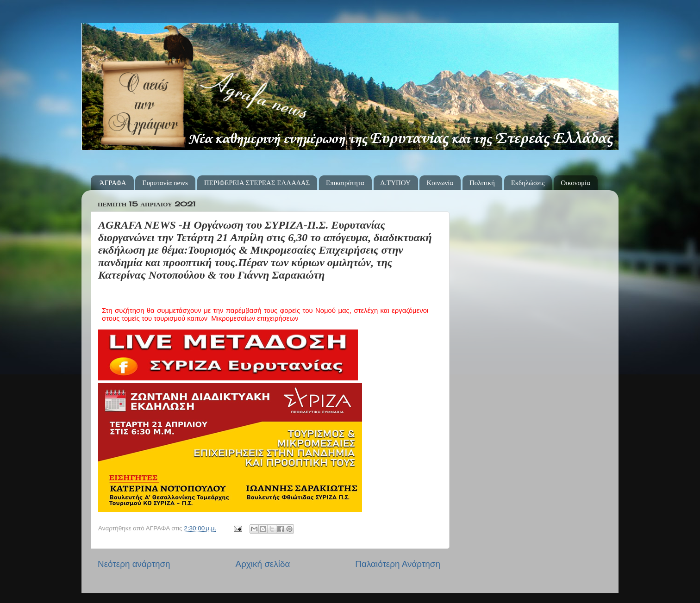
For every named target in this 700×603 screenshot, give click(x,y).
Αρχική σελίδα (263, 564)
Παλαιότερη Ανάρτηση (398, 564)
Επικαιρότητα (345, 183)
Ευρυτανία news (165, 183)
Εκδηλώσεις (528, 183)
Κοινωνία (440, 183)
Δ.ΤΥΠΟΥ (396, 183)
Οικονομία (575, 183)
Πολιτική (482, 183)
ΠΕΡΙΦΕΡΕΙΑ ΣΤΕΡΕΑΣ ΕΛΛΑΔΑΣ (257, 183)
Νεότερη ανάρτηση (134, 564)
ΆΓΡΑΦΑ (113, 183)
